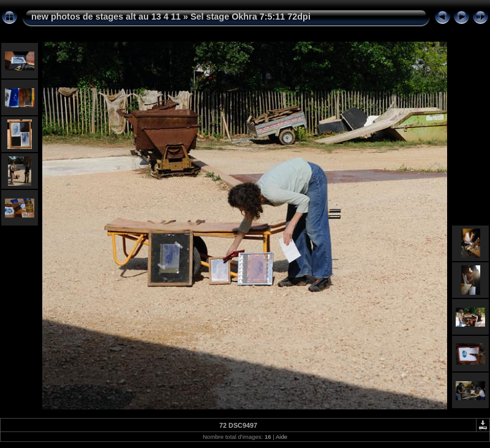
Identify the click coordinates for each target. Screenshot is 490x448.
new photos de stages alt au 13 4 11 (106, 17)
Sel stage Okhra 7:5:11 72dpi (251, 17)
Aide (281, 437)
